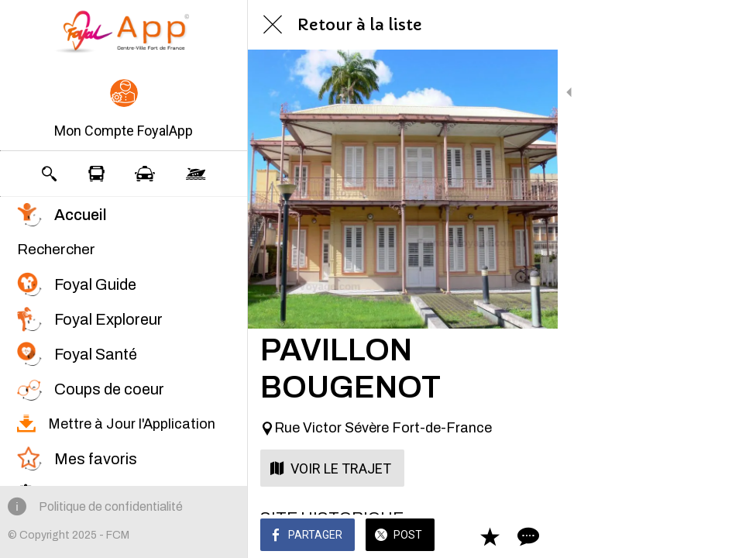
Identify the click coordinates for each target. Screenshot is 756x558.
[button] (124, 110)
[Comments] (725, 536)
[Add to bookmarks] (688, 536)
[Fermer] (273, 25)
